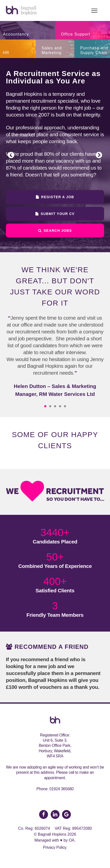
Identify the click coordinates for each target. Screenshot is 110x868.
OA (71, 840)
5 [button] (65, 406)
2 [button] (50, 406)
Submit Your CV (55, 214)
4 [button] (60, 406)
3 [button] (55, 406)
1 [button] (45, 406)
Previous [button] (11, 155)
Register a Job (55, 197)
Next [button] (99, 155)
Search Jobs (55, 231)
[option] (55, 155)
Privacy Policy (55, 847)
